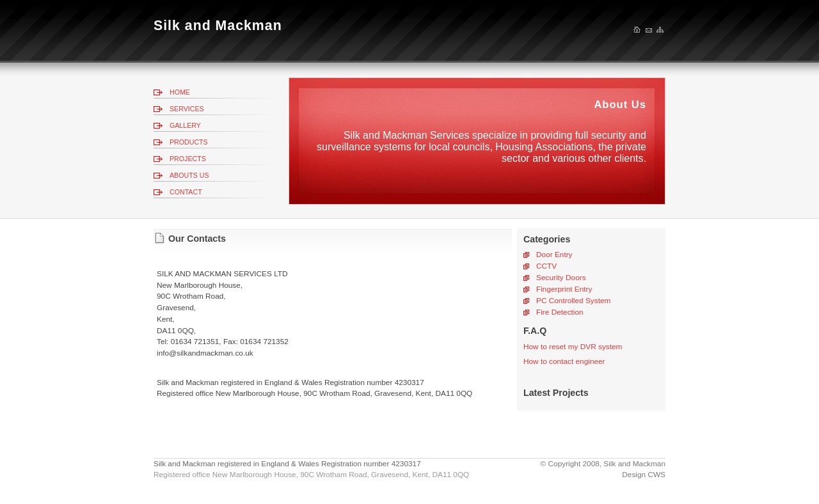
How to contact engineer (564, 361)
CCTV (546, 266)
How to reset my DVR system (573, 347)
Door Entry (554, 255)
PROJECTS (188, 159)
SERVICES (187, 109)
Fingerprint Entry (564, 289)
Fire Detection (560, 312)
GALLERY (185, 125)
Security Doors (561, 278)
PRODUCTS (189, 142)
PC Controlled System (573, 301)
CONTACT (186, 192)
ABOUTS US (189, 175)
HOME (180, 92)
